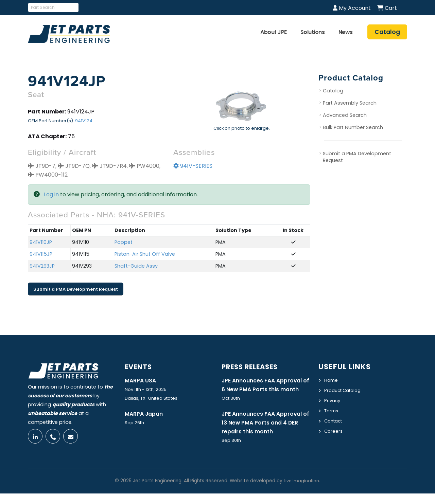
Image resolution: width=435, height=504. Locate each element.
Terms (332, 410)
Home (332, 380)
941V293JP (42, 266)
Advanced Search (345, 115)
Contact (335, 419)
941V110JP (41, 242)
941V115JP (41, 254)
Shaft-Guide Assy (136, 266)
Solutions (313, 32)
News (346, 32)
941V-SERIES (193, 166)
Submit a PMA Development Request (76, 289)
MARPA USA (142, 380)
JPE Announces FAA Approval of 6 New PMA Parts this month (265, 390)
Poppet (124, 242)
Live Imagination (301, 491)
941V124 (84, 121)
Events (140, 367)
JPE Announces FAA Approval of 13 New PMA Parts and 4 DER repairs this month (265, 433)
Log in (51, 195)
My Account (352, 8)
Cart (387, 8)
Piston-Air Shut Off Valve (145, 254)
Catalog (333, 91)
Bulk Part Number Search (353, 128)
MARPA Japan (145, 414)
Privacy (333, 400)
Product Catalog (345, 390)
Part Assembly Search (350, 103)
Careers (334, 429)
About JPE (274, 32)
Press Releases (253, 367)
